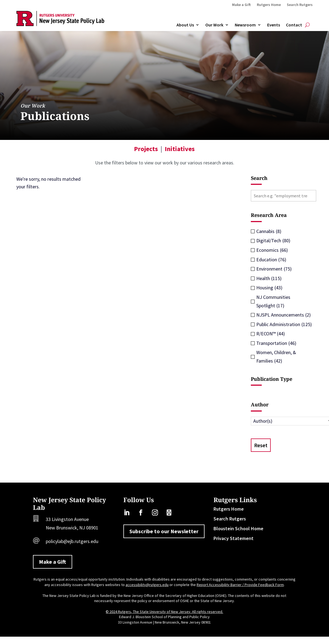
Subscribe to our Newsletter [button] (164, 531)
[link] (60, 24)
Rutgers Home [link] (269, 5)
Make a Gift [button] (53, 562)
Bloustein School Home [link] (238, 528)
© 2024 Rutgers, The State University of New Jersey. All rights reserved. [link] (164, 612)
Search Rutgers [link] (300, 5)
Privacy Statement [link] (234, 538)
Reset (261, 445)
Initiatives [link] (180, 149)
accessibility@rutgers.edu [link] (147, 585)
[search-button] (307, 25)
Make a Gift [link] (241, 5)
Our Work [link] (214, 25)
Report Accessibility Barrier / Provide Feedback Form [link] (240, 585)
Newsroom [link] (245, 25)
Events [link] (274, 25)
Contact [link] (294, 25)
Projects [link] (146, 149)
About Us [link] (185, 25)
